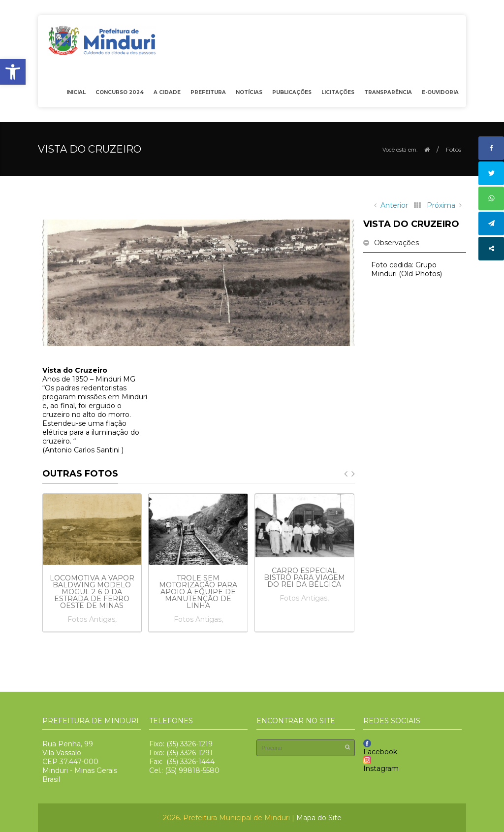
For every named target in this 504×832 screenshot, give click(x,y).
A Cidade (165, 95)
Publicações (289, 95)
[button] (13, 72)
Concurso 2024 (120, 92)
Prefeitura (206, 95)
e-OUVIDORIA (440, 92)
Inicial (76, 92)
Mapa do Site (319, 818)
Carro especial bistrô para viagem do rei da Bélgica (304, 577)
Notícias (249, 92)
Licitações (335, 95)
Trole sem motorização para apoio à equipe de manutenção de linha (198, 592)
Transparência (386, 95)
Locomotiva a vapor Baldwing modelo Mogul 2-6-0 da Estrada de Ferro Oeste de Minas (92, 592)
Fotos (454, 149)
